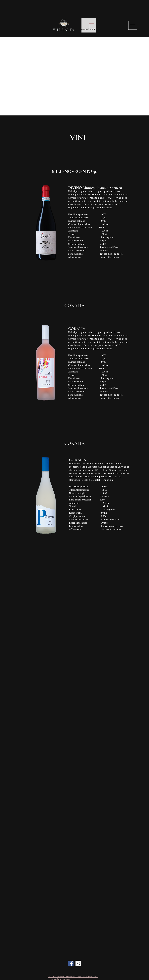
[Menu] (133, 25)
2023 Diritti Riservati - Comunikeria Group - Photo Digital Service (73, 977)
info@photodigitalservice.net (59, 979)
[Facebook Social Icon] (71, 963)
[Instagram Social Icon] (78, 963)
